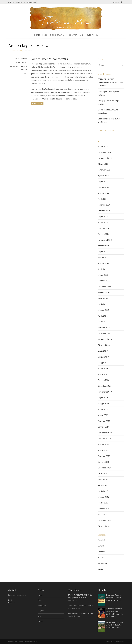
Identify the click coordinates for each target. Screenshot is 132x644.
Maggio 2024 (103, 193)
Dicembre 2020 (104, 333)
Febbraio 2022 (104, 281)
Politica (24, 70)
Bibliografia (57, 35)
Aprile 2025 (103, 146)
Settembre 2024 (104, 170)
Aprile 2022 (103, 269)
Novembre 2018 (105, 433)
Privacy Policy (109, 642)
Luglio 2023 (103, 216)
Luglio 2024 (103, 181)
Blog (45, 35)
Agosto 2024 (103, 175)
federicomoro (21, 63)
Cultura (101, 546)
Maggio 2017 (103, 497)
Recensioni (102, 563)
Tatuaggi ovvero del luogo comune (80, 613)
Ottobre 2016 (104, 526)
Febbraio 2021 (104, 327)
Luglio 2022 (103, 251)
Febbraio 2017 (104, 509)
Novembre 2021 (105, 292)
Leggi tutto (37, 103)
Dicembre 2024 (104, 152)
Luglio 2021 (103, 304)
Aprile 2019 (103, 409)
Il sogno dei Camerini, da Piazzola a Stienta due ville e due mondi (114, 598)
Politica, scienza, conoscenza (49, 59)
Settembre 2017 (104, 479)
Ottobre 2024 (104, 164)
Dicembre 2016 (104, 520)
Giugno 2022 (103, 257)
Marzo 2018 (103, 450)
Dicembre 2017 (104, 468)
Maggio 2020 (103, 362)
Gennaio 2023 (104, 234)
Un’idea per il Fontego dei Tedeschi (80, 606)
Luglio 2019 (103, 398)
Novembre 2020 (105, 339)
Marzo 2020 (103, 374)
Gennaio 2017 (104, 514)
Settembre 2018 (104, 438)
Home (37, 35)
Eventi (90, 35)
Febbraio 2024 (104, 205)
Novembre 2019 (105, 392)
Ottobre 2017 (104, 473)
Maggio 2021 (103, 310)
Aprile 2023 (103, 222)
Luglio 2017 (103, 491)
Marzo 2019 (103, 415)
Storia (100, 569)
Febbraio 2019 (104, 421)
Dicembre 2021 (104, 287)
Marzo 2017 (103, 503)
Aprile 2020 (103, 368)
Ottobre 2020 (104, 345)
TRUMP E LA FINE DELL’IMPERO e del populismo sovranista (111, 82)
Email (10, 600)
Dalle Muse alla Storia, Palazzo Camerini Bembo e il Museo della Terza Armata (115, 613)
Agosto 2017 (103, 485)
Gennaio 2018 (104, 462)
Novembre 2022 (105, 240)
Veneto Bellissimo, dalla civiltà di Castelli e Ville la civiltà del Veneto (115, 625)
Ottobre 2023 (104, 211)
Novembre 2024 (105, 158)
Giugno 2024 (103, 187)
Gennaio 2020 (104, 380)
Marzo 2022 (103, 275)
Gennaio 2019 (104, 427)
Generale (23, 67)
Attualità (16, 67)
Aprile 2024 (103, 199)
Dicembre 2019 (104, 386)
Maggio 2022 (103, 263)
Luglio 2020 (103, 351)
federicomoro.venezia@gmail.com (24, 2)
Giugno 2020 (103, 357)
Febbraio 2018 (104, 456)
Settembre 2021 (104, 298)
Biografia (72, 35)
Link (82, 35)
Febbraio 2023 (104, 228)
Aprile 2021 (103, 316)
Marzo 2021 (103, 322)
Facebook (12, 603)
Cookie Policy (119, 642)
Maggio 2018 (103, 444)
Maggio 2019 (103, 403)
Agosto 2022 (103, 246)
